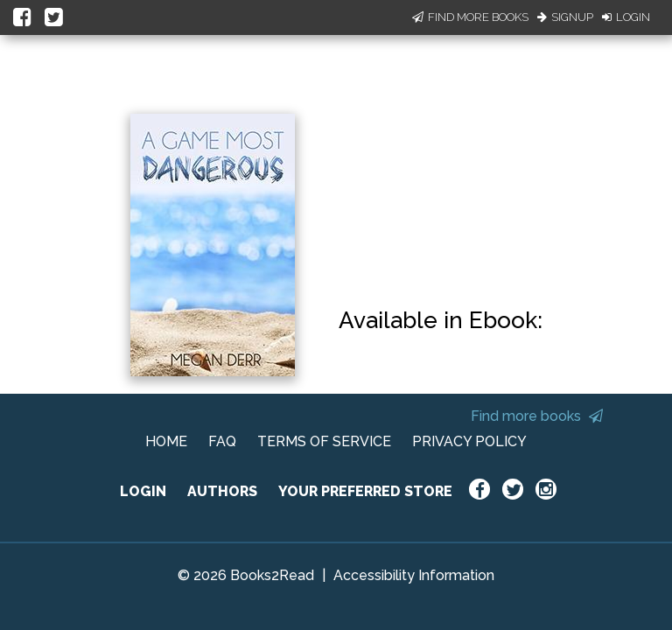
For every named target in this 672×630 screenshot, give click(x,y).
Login (626, 17)
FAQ (222, 441)
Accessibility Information (414, 575)
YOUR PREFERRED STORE (365, 491)
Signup (565, 17)
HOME (166, 441)
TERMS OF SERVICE (324, 441)
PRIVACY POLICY (469, 441)
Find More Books (470, 17)
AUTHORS (222, 491)
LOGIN (143, 491)
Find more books (537, 416)
